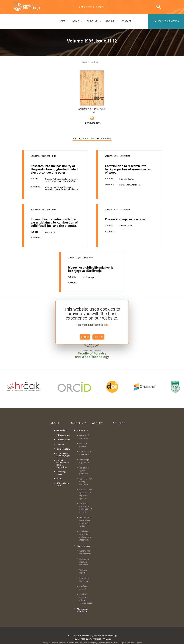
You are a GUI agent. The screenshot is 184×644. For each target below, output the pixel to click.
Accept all (98, 337)
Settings (85, 337)
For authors (82, 404)
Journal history (63, 423)
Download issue (93, 123)
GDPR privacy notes (63, 458)
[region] (92, 322)
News (59, 452)
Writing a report (83, 545)
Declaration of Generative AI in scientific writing (86, 495)
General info (62, 404)
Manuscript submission (82, 584)
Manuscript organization (85, 435)
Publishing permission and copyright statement (85, 509)
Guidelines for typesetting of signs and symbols (86, 468)
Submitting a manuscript (85, 427)
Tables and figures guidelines (84, 444)
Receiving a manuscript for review (84, 536)
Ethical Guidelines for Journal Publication (63, 437)
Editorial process (83, 419)
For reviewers (84, 520)
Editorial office (63, 409)
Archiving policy (61, 447)
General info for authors (85, 410)
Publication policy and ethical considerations (86, 572)
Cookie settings (92, 627)
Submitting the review (84, 553)
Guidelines (93, 21)
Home (62, 21)
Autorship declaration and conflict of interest (86, 482)
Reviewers (61, 418)
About (76, 21)
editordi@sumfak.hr (114, 624)
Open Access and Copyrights (63, 428)
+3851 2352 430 (82, 620)
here (106, 325)
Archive (110, 21)
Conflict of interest (84, 561)
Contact (126, 21)
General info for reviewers (85, 526)
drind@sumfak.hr (104, 620)
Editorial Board (63, 413)
